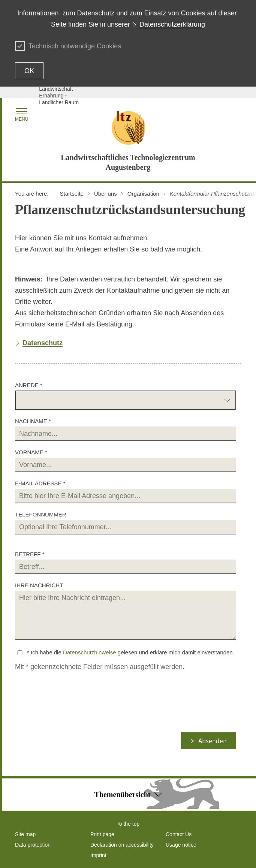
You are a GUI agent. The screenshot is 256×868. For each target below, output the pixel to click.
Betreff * (30, 554)
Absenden (213, 741)
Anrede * (29, 385)
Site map (25, 834)
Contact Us (179, 834)
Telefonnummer (41, 514)
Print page (102, 834)
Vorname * (31, 452)
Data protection (33, 845)
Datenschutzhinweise (90, 652)
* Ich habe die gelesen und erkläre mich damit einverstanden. (131, 652)
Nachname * (33, 421)
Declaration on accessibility (122, 845)
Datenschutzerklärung (172, 24)
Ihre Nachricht (39, 585)
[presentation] (77, 718)
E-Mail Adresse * (40, 483)
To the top (128, 824)
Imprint (98, 855)
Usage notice (181, 845)
